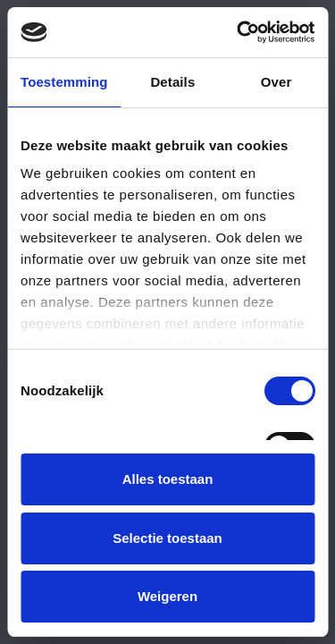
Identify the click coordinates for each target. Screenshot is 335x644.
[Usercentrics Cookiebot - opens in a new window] (239, 32)
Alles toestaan (168, 479)
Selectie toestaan (167, 538)
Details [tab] (172, 82)
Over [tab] (276, 82)
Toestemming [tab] (64, 82)
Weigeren (167, 596)
